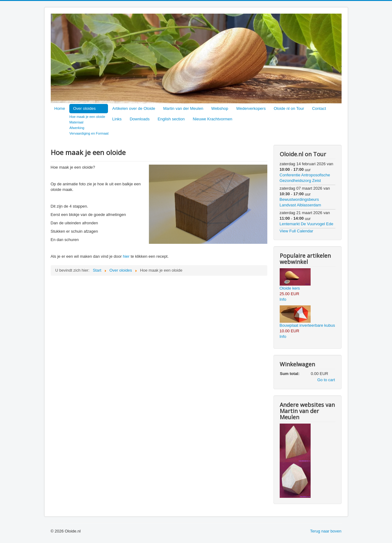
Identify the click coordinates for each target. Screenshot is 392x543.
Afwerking (77, 128)
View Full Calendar (297, 231)
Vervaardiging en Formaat (89, 133)
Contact (319, 108)
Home (60, 108)
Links (117, 119)
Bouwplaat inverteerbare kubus (307, 325)
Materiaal (76, 122)
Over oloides (84, 108)
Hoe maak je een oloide (87, 117)
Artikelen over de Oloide (134, 108)
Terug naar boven (326, 531)
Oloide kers (290, 288)
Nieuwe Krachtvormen (213, 119)
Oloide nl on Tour (289, 108)
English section (171, 119)
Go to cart (326, 380)
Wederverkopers (251, 108)
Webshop (220, 108)
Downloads (140, 119)
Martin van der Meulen (183, 108)
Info (283, 299)
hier (126, 256)
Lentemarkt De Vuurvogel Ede (307, 224)
